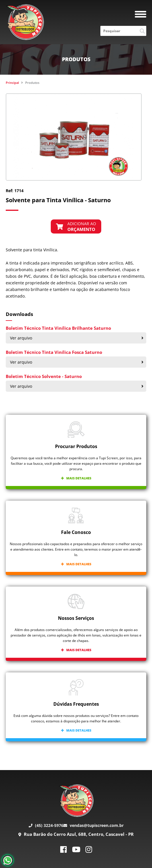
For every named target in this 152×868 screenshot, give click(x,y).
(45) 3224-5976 (46, 825)
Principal (12, 83)
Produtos (32, 83)
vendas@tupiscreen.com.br (93, 825)
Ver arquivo (77, 338)
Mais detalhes (76, 478)
